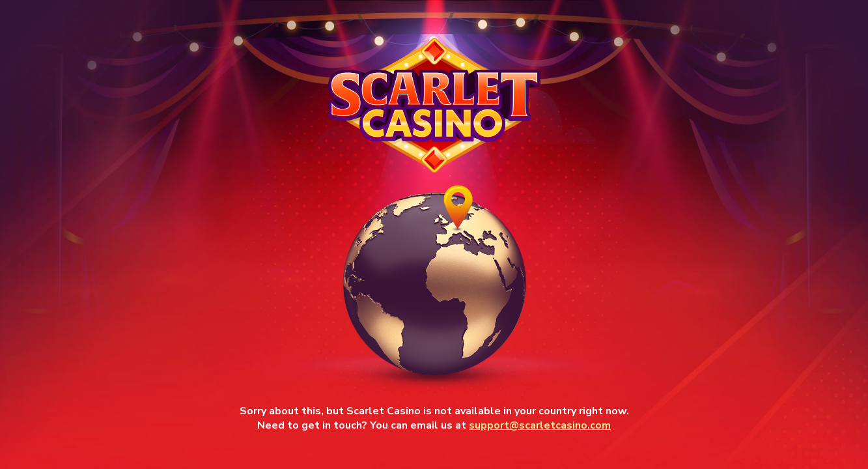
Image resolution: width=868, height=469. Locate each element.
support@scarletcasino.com (540, 425)
